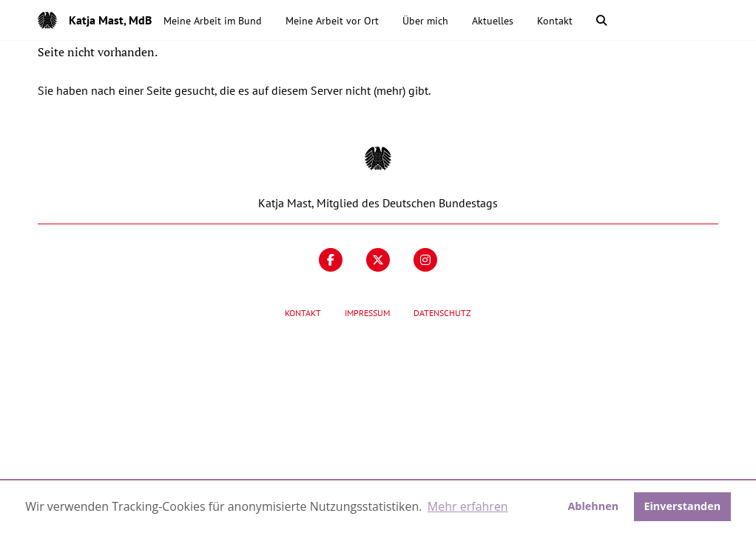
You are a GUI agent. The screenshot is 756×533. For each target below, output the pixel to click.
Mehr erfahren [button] (468, 506)
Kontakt (303, 313)
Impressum (367, 313)
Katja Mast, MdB (110, 20)
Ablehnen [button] (593, 506)
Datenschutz (442, 313)
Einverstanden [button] (682, 506)
